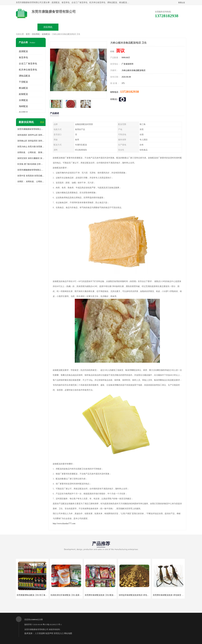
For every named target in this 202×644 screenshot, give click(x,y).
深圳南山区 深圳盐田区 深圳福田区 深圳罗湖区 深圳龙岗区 (31, 141)
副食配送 (46, 34)
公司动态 (112, 27)
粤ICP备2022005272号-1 (52, 624)
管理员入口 (59, 633)
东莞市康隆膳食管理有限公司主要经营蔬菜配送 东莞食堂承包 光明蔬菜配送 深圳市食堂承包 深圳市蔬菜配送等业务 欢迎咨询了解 (31, 129)
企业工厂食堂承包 (28, 64)
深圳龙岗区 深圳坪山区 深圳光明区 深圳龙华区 (31, 135)
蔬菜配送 (23, 51)
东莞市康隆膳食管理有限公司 (36, 629)
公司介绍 (91, 27)
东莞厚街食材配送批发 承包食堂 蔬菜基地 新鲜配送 (175, 595)
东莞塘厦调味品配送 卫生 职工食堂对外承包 (36, 595)
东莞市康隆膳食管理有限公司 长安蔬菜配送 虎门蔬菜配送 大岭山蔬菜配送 (31, 170)
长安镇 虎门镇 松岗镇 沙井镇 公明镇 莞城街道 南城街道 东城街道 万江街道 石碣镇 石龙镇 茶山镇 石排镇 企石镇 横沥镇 (31, 164)
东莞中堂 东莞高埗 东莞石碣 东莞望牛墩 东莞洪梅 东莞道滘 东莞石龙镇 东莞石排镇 (31, 176)
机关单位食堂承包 (28, 70)
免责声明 (49, 633)
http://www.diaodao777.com (64, 524)
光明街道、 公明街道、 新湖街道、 (31, 152)
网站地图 (68, 633)
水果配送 (23, 100)
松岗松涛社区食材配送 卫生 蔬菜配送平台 (69, 595)
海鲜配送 (23, 106)
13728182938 (130, 92)
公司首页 (27, 27)
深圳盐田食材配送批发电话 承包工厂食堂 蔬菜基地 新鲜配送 (145, 595)
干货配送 (23, 82)
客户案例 (133, 27)
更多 (42, 122)
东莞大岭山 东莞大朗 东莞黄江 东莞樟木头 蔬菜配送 (31, 147)
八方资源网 (40, 633)
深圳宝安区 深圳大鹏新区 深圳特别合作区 (31, 158)
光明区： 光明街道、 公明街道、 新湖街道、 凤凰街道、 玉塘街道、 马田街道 (31, 182)
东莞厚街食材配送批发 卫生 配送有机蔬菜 (103, 595)
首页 (28, 34)
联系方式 (154, 27)
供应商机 (48, 27)
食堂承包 (23, 57)
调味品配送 (25, 76)
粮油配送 (23, 88)
